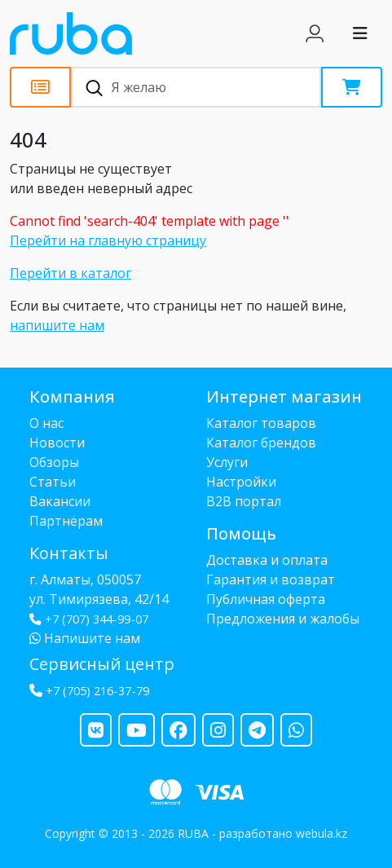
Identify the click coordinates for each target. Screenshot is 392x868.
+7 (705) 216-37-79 (97, 691)
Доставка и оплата (267, 560)
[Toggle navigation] (360, 33)
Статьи (53, 482)
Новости (57, 443)
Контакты (69, 553)
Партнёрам (66, 521)
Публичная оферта (266, 599)
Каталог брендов (261, 443)
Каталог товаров (261, 423)
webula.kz (322, 833)
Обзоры (54, 462)
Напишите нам (85, 638)
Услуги (227, 462)
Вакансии (60, 501)
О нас (46, 423)
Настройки (241, 482)
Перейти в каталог (70, 273)
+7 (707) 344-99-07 (89, 619)
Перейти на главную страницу (108, 240)
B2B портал (244, 501)
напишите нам (57, 325)
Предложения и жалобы (283, 619)
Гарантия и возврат (271, 579)
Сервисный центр (102, 664)
